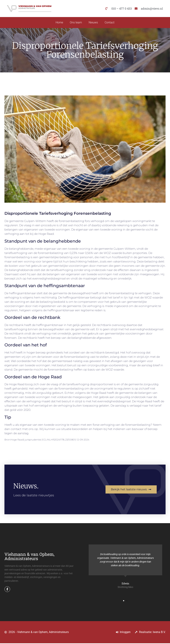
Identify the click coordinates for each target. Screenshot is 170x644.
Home (59, 23)
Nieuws (93, 23)
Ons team (76, 23)
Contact (110, 23)
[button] (124, 601)
